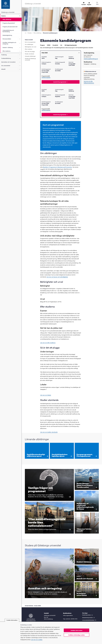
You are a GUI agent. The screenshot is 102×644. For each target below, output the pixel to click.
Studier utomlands (29, 54)
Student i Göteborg (8, 47)
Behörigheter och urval (30, 47)
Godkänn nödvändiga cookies (77, 635)
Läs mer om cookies (37, 640)
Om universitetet (6, 66)
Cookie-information (12, 620)
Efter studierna (6, 51)
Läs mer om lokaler (46, 395)
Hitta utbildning (7, 19)
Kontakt (84, 4)
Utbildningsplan (46, 77)
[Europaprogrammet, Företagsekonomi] (87, 451)
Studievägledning (7, 35)
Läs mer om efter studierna (48, 343)
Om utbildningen (29, 44)
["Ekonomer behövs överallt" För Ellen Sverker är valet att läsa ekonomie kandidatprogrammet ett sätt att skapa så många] (87, 523)
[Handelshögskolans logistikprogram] (62, 451)
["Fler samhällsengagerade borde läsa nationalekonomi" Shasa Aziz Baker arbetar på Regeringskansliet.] (49, 518)
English (89, 4)
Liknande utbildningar (30, 56)
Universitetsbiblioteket (89, 620)
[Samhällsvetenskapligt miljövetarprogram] (37, 451)
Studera (3, 16)
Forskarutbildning (6, 58)
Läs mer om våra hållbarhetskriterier (89, 82)
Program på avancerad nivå (10, 27)
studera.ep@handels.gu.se (91, 59)
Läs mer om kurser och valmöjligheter (57, 277)
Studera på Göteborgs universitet (30, 59)
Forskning (4, 55)
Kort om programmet (30, 42)
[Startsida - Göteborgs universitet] (11, 5)
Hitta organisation (68, 615)
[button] (97, 4)
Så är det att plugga (30, 51)
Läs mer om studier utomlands (49, 432)
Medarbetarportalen (89, 617)
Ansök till (61, 82)
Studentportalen (88, 615)
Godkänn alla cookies (77, 630)
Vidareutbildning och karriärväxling (8, 31)
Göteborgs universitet (8, 12)
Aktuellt (3, 69)
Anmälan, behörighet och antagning (9, 43)
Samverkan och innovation (8, 62)
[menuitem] (84, 4)
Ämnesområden (7, 39)
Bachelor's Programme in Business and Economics (57, 167)
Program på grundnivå (9, 23)
